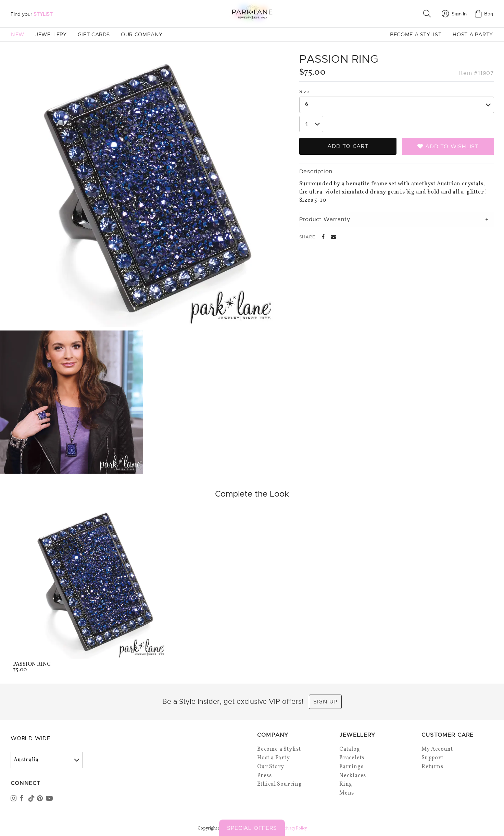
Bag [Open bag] (484, 14)
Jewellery (51, 35)
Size (304, 91)
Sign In (454, 14)
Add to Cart (348, 146)
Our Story (271, 767)
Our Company (142, 35)
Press (264, 776)
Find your (32, 14)
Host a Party (473, 35)
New (18, 35)
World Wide (31, 738)
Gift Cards (94, 35)
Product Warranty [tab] (325, 220)
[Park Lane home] (252, 14)
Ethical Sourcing (280, 784)
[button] (428, 14)
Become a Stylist (416, 35)
